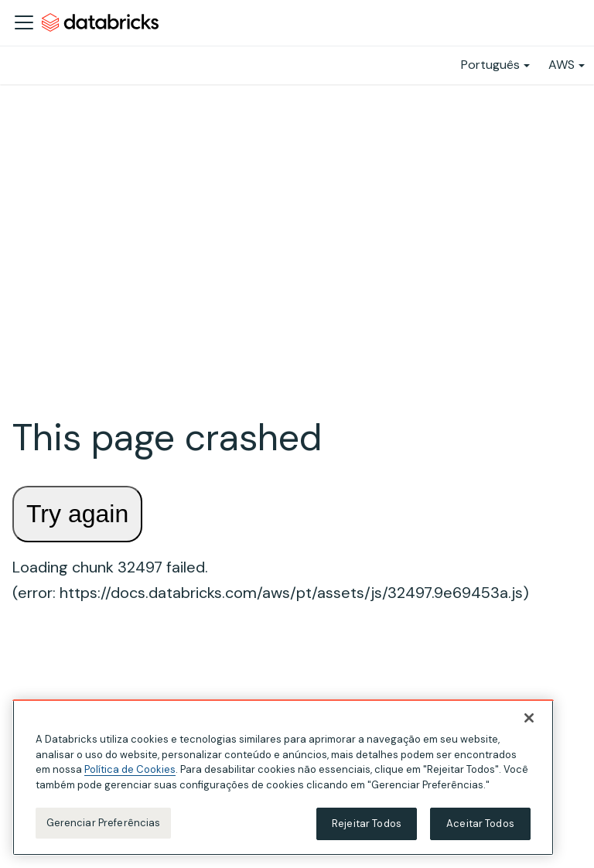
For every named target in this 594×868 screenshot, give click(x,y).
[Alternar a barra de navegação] (24, 22)
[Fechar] (529, 719)
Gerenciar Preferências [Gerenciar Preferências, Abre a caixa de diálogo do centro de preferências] (104, 824)
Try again (77, 514)
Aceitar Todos (480, 825)
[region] (283, 779)
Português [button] (490, 65)
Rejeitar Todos (367, 825)
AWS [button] (562, 65)
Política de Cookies (130, 771)
